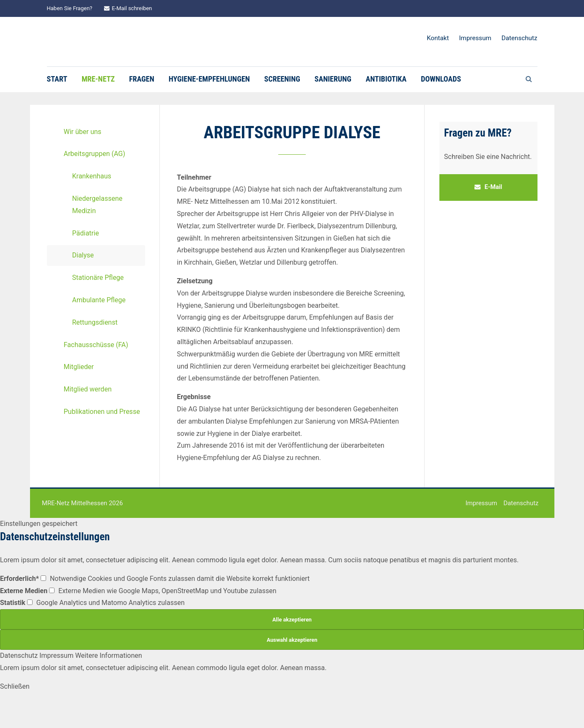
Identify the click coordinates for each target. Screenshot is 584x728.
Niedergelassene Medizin (97, 231)
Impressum (475, 38)
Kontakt (438, 38)
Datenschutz (520, 38)
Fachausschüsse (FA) (96, 371)
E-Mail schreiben (128, 8)
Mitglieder (79, 394)
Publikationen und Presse (102, 438)
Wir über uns (83, 158)
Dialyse (83, 282)
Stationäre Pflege (98, 305)
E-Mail (488, 214)
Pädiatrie (86, 260)
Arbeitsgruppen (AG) (95, 181)
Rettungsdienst (95, 349)
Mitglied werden (88, 416)
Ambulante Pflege (99, 327)
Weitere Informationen (109, 683)
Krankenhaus (92, 203)
